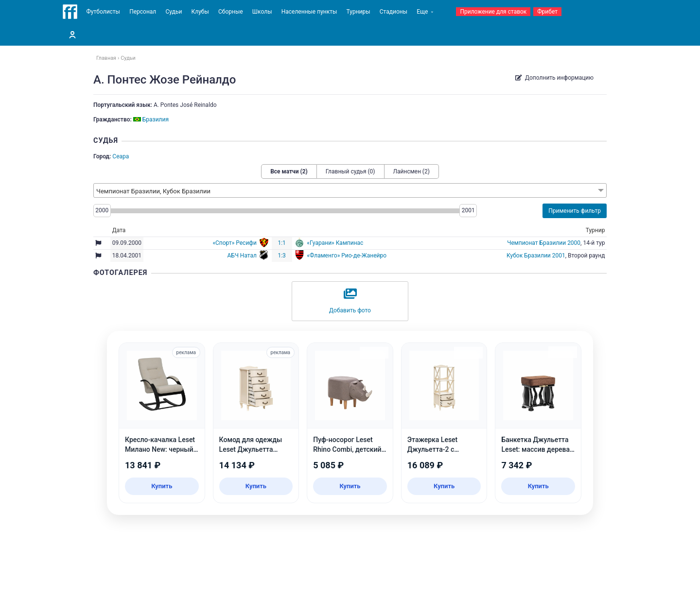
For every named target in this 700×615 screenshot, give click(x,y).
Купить (162, 486)
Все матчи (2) (289, 171)
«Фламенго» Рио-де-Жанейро (347, 256)
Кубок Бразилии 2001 (536, 256)
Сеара (121, 156)
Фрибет (547, 12)
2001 (468, 210)
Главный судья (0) (350, 171)
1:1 (281, 243)
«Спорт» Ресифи (235, 243)
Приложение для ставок (493, 12)
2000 (102, 210)
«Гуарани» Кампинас (335, 243)
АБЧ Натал (242, 256)
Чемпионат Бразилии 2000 (544, 243)
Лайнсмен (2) (411, 171)
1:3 (281, 256)
